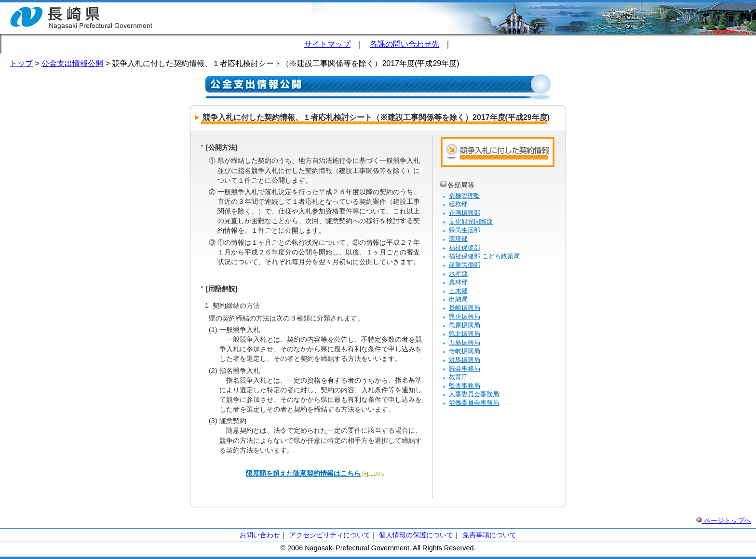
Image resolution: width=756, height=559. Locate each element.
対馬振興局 (465, 360)
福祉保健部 (465, 247)
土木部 (458, 291)
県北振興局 (465, 334)
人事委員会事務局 (474, 394)
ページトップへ (724, 520)
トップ (21, 63)
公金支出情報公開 (72, 63)
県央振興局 (465, 316)
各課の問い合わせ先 (405, 44)
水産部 (458, 273)
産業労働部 (465, 265)
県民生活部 (465, 230)
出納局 (458, 299)
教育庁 (458, 377)
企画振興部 (465, 213)
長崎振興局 (465, 308)
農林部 (458, 282)
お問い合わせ (260, 535)
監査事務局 (465, 386)
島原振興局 (465, 325)
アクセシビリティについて (330, 535)
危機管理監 (465, 196)
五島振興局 (465, 342)
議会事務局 (465, 368)
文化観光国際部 (471, 221)
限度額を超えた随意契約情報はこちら (303, 473)
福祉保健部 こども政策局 (484, 256)
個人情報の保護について (416, 535)
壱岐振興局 (465, 351)
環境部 (458, 239)
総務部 (458, 204)
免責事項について (489, 535)
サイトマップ (327, 44)
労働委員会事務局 (474, 403)
